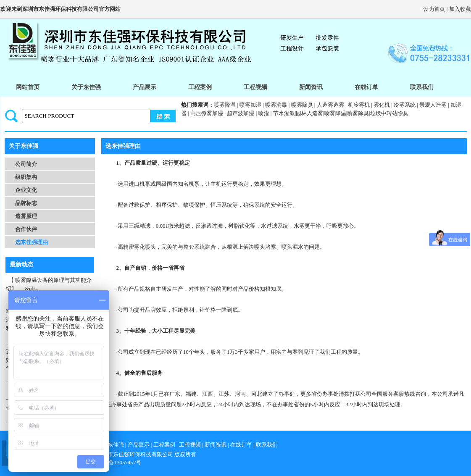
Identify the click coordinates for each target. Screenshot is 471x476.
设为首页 (434, 9)
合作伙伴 (26, 229)
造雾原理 (26, 216)
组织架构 (26, 177)
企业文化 (26, 190)
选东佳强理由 (32, 242)
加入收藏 (460, 9)
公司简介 (26, 164)
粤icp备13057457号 (119, 462)
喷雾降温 (225, 105)
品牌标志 (26, 203)
